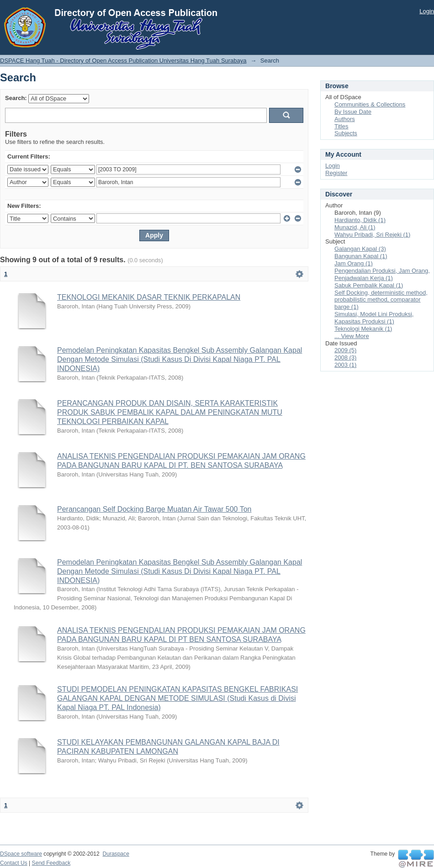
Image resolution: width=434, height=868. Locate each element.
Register (336, 173)
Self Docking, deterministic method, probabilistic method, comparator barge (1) (381, 300)
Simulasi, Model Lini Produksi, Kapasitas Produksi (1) (374, 318)
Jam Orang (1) (354, 263)
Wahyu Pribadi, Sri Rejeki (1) (372, 235)
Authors (345, 119)
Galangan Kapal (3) (360, 249)
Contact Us (14, 863)
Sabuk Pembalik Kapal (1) (369, 285)
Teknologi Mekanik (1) (363, 329)
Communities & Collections (370, 104)
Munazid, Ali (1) (355, 227)
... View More (352, 336)
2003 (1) (345, 365)
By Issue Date (353, 112)
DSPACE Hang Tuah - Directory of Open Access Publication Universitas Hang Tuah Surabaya (123, 61)
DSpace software (21, 854)
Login (427, 11)
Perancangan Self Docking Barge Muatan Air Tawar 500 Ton (154, 509)
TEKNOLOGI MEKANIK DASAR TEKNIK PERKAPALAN (149, 297)
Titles (341, 126)
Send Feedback (51, 863)
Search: (16, 98)
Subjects (346, 133)
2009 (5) (345, 350)
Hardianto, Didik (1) (360, 220)
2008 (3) (345, 357)
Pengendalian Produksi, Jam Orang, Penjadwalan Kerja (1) (382, 274)
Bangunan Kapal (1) (361, 256)
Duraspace (116, 854)
